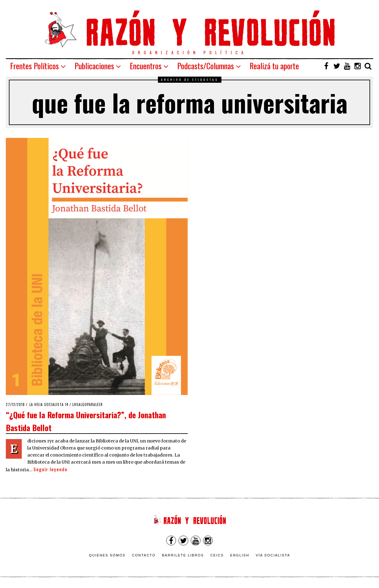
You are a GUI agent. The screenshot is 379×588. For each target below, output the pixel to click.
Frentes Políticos (34, 66)
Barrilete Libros (183, 555)
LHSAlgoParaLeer (88, 404)
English (240, 555)
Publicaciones (94, 66)
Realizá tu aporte (274, 66)
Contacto (144, 555)
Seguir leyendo (50, 469)
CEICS (217, 555)
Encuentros (146, 66)
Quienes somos (107, 555)
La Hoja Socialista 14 (49, 404)
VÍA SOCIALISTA (273, 555)
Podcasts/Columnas (206, 66)
